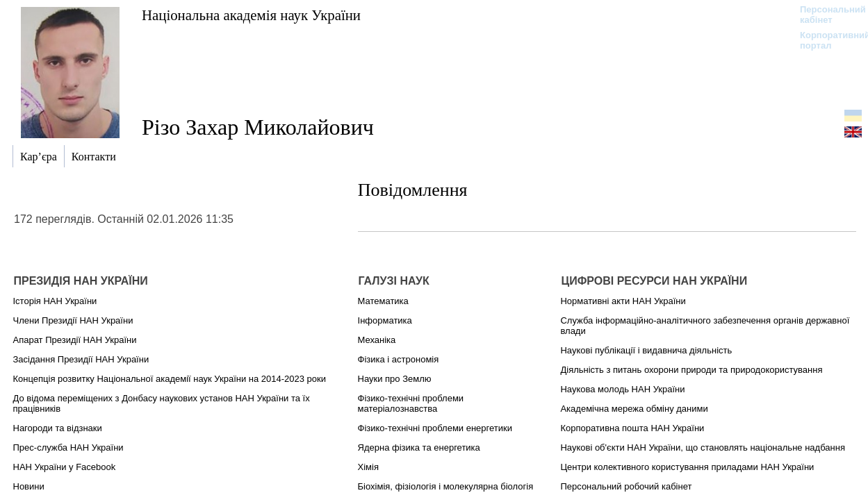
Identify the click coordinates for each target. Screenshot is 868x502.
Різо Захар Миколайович (258, 127)
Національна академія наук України (251, 15)
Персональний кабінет (826, 15)
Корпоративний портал (826, 40)
